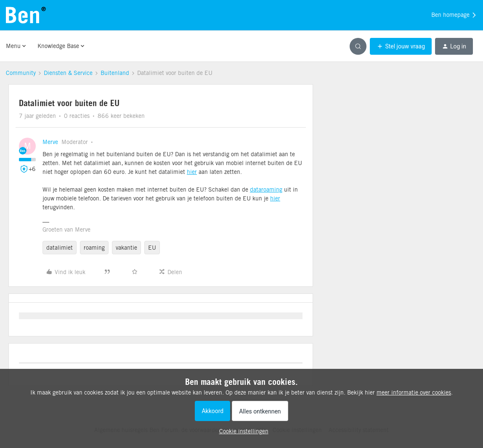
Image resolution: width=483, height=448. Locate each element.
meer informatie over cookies (414, 392)
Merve (50, 142)
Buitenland (115, 73)
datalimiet (60, 248)
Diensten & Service (68, 73)
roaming (94, 248)
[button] (401, 46)
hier (192, 172)
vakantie (126, 248)
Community (21, 73)
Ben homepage (454, 15)
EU (152, 248)
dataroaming (266, 189)
